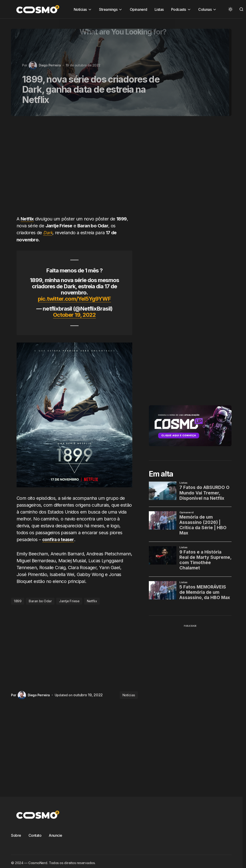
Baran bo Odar (40, 601)
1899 (18, 601)
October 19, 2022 (74, 315)
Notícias (129, 695)
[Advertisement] (71, 168)
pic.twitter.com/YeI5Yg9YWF (74, 299)
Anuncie (55, 835)
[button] (230, 9)
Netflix (92, 601)
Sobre (16, 835)
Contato (35, 835)
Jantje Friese (69, 601)
